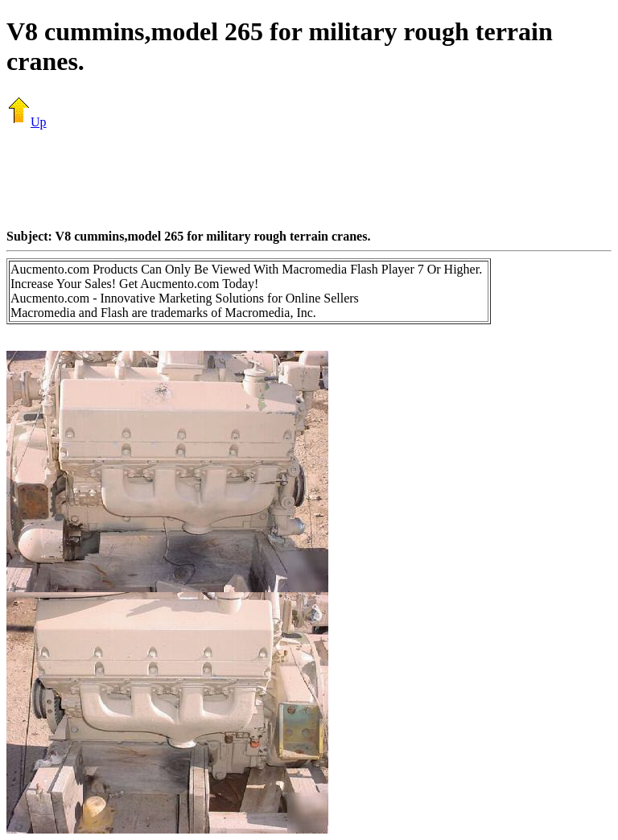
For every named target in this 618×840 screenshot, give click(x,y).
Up (27, 122)
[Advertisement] (309, 179)
